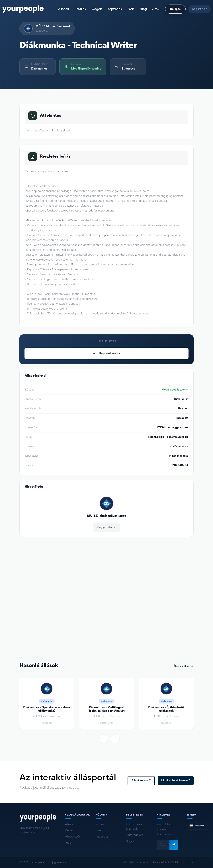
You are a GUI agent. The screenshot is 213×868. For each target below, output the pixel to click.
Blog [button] (143, 9)
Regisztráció (200, 9)
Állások (69, 824)
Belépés (175, 9)
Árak (68, 843)
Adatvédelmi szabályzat (135, 863)
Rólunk (100, 824)
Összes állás (184, 666)
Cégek (69, 831)
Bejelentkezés (106, 353)
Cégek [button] (97, 9)
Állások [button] (64, 9)
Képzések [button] (115, 9)
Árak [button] (156, 9)
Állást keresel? (141, 781)
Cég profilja (106, 527)
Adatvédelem (135, 835)
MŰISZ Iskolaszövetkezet (53, 26)
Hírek (99, 831)
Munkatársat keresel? (176, 781)
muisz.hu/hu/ (38, 580)
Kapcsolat (102, 837)
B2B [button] (131, 9)
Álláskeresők (73, 837)
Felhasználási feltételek (134, 827)
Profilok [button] (80, 9)
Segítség (132, 841)
